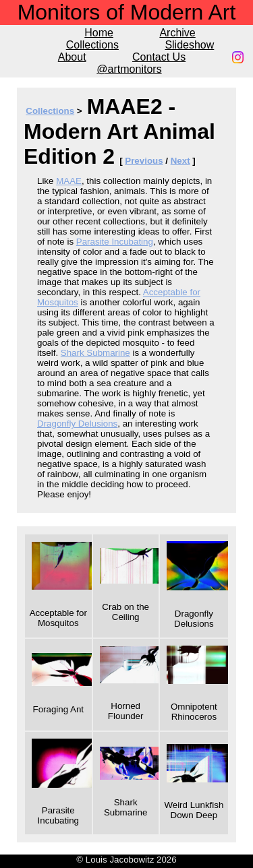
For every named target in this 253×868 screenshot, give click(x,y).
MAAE (69, 181)
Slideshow (189, 45)
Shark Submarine (95, 353)
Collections (92, 45)
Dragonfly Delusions (77, 424)
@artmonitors (129, 69)
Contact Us (159, 57)
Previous (144, 161)
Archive (177, 33)
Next (180, 161)
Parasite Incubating (115, 242)
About (72, 57)
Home (99, 33)
